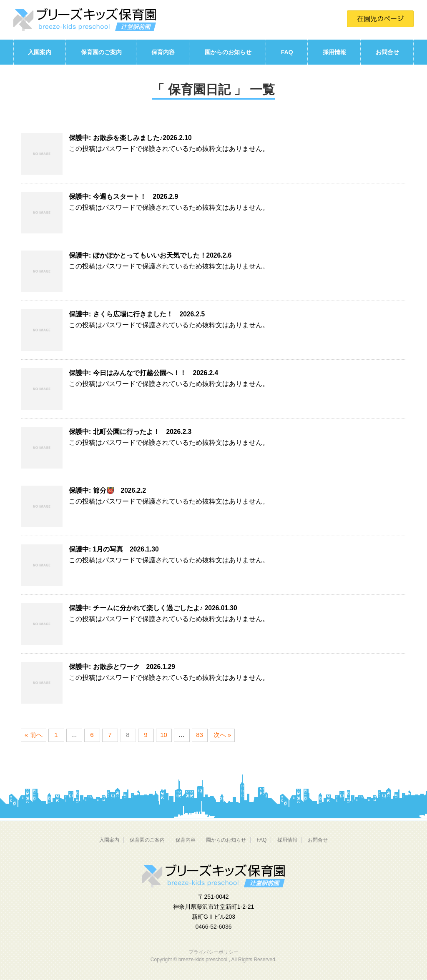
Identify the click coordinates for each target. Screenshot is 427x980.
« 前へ (34, 735)
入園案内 (40, 52)
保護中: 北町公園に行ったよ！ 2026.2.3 (130, 432)
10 (164, 735)
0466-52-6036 (213, 927)
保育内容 (163, 52)
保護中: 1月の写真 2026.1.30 (114, 549)
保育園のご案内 (101, 52)
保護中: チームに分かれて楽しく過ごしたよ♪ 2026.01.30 (153, 608)
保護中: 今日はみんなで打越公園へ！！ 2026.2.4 (143, 373)
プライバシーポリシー (213, 952)
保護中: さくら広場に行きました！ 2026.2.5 (137, 314)
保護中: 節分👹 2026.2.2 (107, 490)
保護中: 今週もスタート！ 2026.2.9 (123, 197)
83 (200, 735)
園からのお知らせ (228, 52)
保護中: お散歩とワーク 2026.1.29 (122, 667)
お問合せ (387, 52)
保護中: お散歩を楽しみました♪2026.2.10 (130, 138)
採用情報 (334, 52)
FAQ (287, 52)
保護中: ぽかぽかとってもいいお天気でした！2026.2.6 (150, 255)
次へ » (222, 735)
